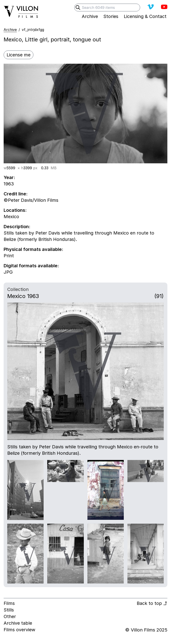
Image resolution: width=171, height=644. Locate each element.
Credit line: (16, 194)
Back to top (152, 603)
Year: (9, 177)
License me (19, 55)
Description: (17, 227)
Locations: (15, 210)
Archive (10, 30)
